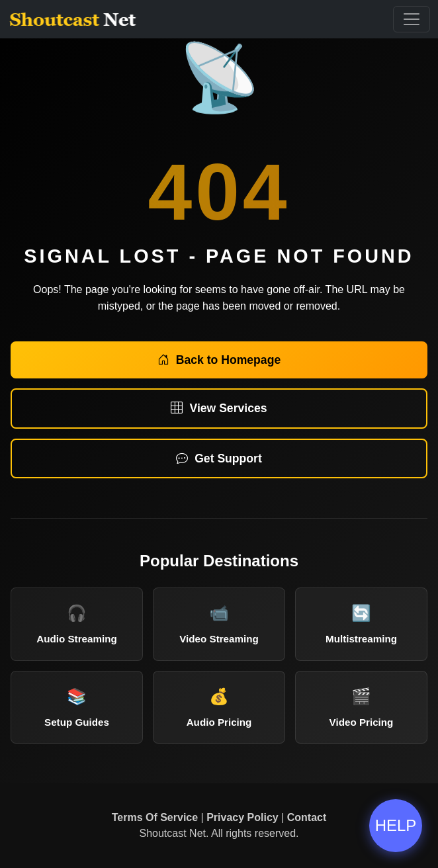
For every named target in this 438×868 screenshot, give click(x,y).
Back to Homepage (219, 360)
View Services (219, 408)
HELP (396, 825)
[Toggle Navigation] (412, 19)
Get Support (219, 458)
